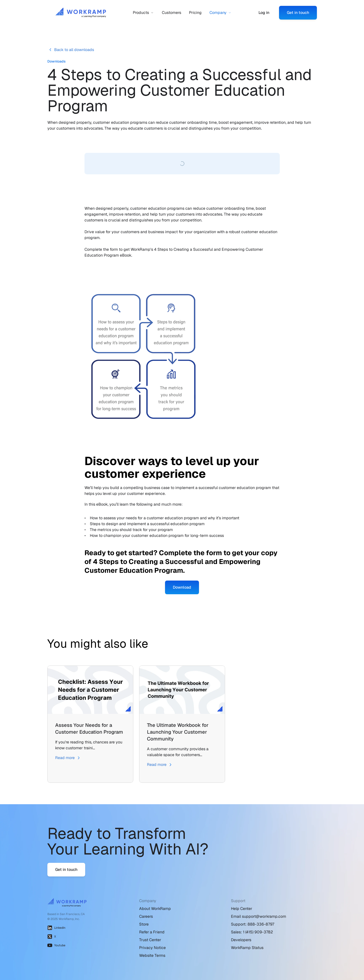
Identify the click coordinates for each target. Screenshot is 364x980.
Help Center (242, 909)
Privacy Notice (152, 948)
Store (144, 924)
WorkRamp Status (247, 948)
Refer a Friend (152, 932)
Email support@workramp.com (259, 916)
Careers (146, 916)
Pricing (195, 13)
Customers (172, 13)
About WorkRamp (155, 909)
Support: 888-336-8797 (253, 924)
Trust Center (150, 940)
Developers (241, 940)
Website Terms (152, 955)
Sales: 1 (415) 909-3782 (252, 932)
